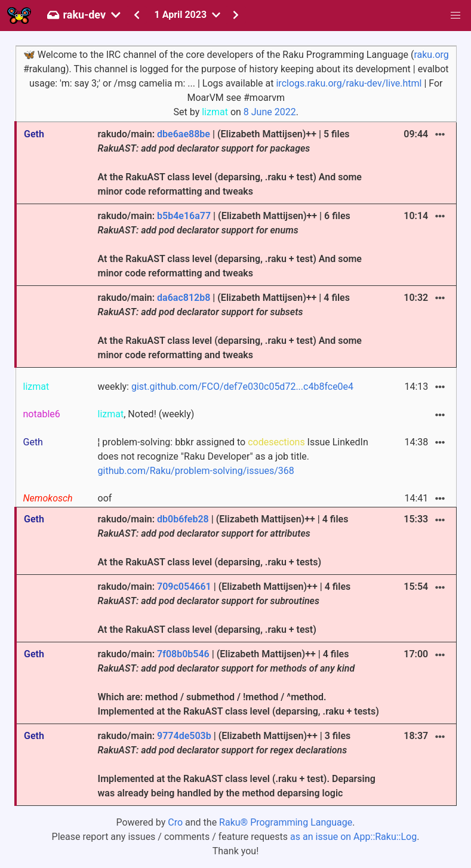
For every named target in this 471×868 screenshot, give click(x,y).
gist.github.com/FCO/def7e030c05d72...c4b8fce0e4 (242, 387)
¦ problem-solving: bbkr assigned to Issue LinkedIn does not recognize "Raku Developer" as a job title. (233, 456)
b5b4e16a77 (184, 216)
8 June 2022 (270, 112)
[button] (455, 16)
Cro (175, 822)
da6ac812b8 (184, 298)
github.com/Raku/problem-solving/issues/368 (196, 471)
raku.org (431, 55)
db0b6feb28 (183, 519)
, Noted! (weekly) (146, 414)
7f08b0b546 (183, 654)
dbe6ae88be (184, 134)
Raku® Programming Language (286, 822)
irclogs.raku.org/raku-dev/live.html (349, 83)
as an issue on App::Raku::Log (353, 837)
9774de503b (184, 736)
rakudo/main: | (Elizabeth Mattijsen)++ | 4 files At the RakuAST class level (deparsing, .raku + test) (224, 608)
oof (105, 498)
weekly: (226, 387)
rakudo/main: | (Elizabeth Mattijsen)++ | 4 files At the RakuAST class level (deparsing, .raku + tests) (223, 541)
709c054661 (184, 587)
